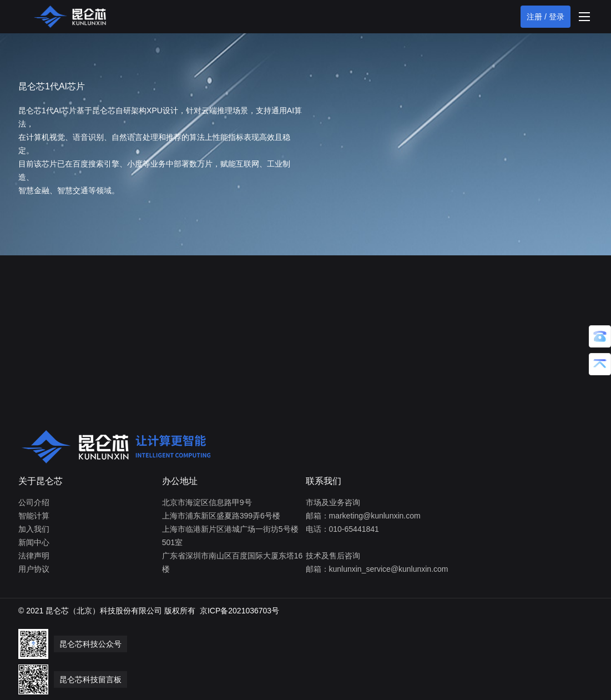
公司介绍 (34, 502)
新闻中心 (34, 542)
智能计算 (34, 516)
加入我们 (34, 529)
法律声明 (34, 556)
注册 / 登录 (546, 17)
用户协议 (34, 569)
